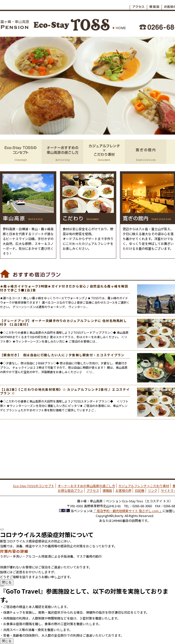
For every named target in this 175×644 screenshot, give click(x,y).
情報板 (154, 6)
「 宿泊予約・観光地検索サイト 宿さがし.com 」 (128, 511)
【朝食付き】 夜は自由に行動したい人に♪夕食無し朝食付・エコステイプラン (62, 355)
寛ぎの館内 (146, 152)
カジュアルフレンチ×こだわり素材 (104, 152)
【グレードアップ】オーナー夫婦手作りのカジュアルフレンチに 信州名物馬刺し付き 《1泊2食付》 (63, 323)
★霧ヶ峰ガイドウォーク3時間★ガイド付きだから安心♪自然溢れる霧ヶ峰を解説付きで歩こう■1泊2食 (64, 288)
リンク (153, 490)
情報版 (107, 490)
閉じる (7, 582)
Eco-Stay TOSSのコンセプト (21, 152)
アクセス (138, 6)
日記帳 (140, 490)
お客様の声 (123, 490)
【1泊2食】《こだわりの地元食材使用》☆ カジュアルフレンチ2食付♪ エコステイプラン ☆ (65, 391)
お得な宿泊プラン (70, 490)
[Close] (2, 529)
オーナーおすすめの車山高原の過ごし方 (62, 152)
